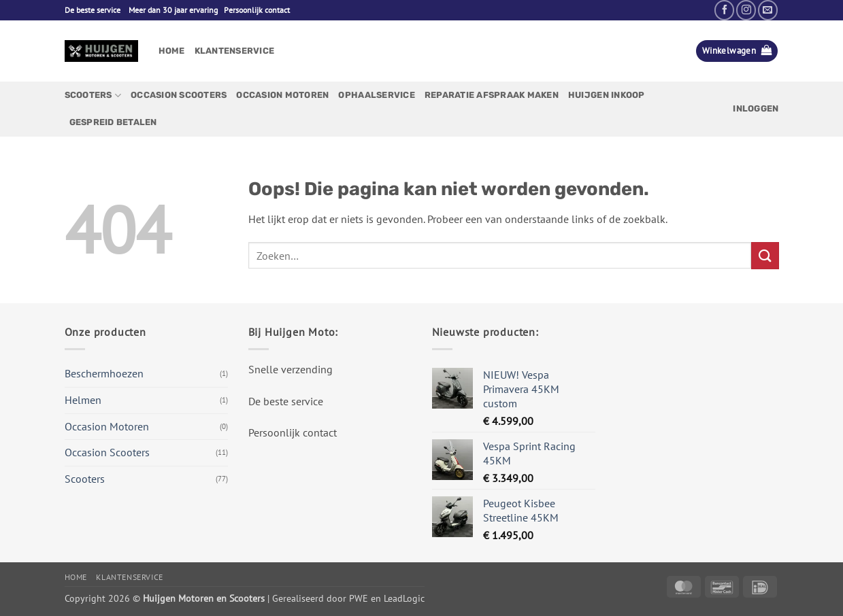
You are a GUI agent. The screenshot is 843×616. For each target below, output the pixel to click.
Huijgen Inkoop (607, 95)
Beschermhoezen (104, 373)
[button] (737, 51)
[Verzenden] (765, 255)
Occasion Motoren (282, 95)
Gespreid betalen (113, 122)
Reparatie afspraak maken (492, 95)
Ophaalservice (376, 95)
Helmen (83, 400)
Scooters (93, 96)
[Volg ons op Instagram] (746, 10)
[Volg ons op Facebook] (724, 10)
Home (172, 51)
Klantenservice (235, 51)
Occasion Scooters (179, 95)
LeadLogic (404, 598)
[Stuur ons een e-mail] (768, 10)
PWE (359, 598)
